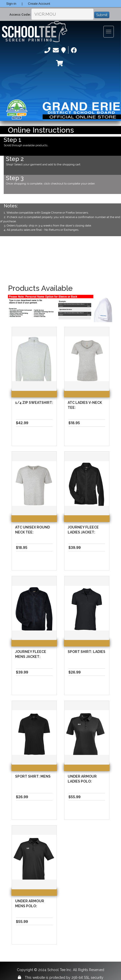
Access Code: (20, 15)
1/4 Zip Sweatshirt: (34, 403)
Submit (102, 15)
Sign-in (11, 4)
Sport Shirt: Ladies (87, 652)
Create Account (39, 4)
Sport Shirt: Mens (33, 776)
